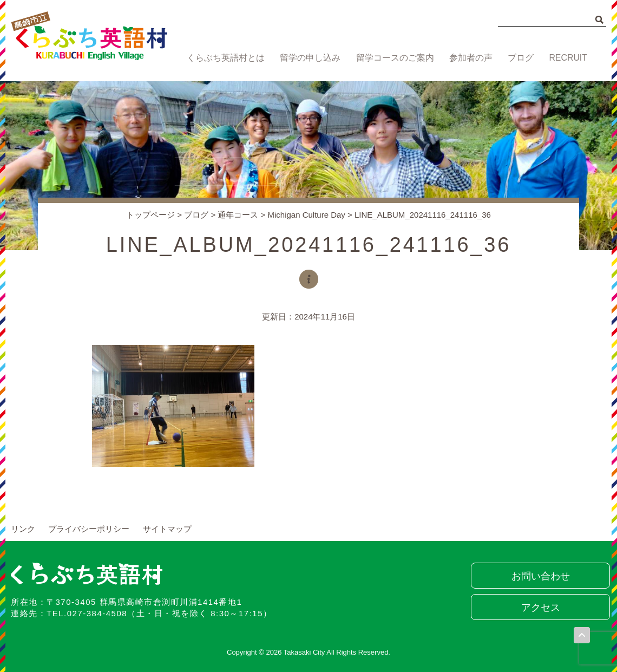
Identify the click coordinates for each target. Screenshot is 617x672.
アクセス (539, 608)
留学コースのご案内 (392, 58)
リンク (23, 529)
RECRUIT (569, 58)
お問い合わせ (539, 576)
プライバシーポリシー (89, 529)
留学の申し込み (308, 58)
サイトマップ (167, 529)
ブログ (520, 58)
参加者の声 (468, 58)
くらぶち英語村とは (223, 58)
